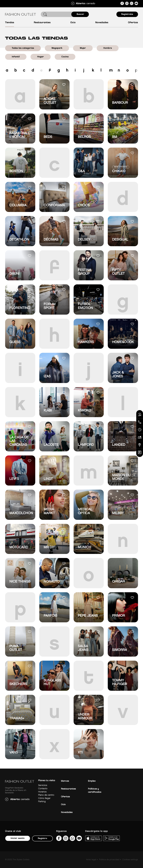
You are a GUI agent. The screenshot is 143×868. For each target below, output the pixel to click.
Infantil (16, 57)
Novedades (102, 23)
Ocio (73, 23)
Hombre (108, 48)
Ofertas (133, 23)
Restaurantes (42, 23)
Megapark (57, 48)
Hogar (41, 57)
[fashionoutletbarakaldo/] (122, 4)
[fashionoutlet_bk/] (127, 4)
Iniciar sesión (18, 838)
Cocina (65, 57)
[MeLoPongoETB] (136, 4)
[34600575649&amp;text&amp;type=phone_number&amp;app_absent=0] (132, 4)
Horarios (42, 792)
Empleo (92, 781)
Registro (42, 838)
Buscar (80, 14)
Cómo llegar (44, 798)
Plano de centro (46, 795)
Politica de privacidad (109, 860)
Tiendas (10, 23)
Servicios (43, 785)
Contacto (43, 789)
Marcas (65, 781)
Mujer (83, 48)
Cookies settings (130, 860)
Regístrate (127, 14)
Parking (42, 802)
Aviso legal (91, 860)
